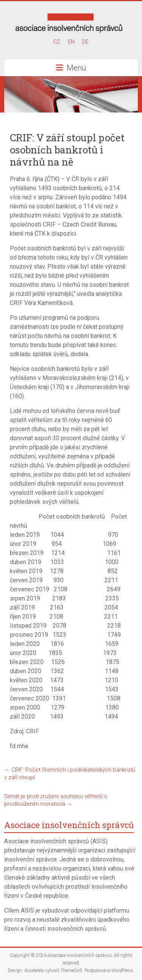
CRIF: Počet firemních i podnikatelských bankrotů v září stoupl (70, 774)
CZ (57, 42)
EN (71, 42)
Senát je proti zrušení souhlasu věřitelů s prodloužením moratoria (56, 800)
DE (85, 42)
